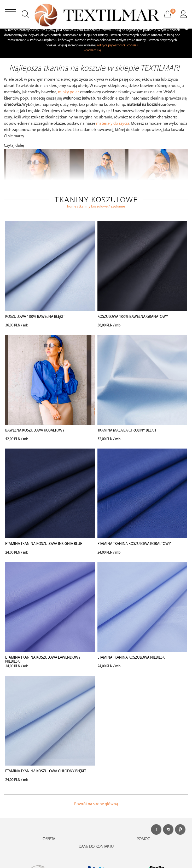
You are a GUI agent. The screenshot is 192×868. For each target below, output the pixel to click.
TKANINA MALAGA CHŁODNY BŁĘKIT (127, 431)
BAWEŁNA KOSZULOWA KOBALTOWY (35, 431)
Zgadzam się (92, 50)
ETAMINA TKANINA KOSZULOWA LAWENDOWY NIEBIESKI (43, 660)
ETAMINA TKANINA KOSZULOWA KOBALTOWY (134, 544)
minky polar (68, 92)
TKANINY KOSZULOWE (93, 207)
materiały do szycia (113, 124)
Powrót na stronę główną (96, 804)
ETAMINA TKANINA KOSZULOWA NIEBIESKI (132, 658)
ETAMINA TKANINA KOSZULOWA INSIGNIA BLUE (44, 544)
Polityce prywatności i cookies (117, 45)
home (72, 207)
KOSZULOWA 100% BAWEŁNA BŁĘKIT (35, 317)
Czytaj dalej (14, 146)
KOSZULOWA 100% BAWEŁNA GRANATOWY (133, 317)
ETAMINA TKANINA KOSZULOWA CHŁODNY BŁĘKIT (46, 771)
